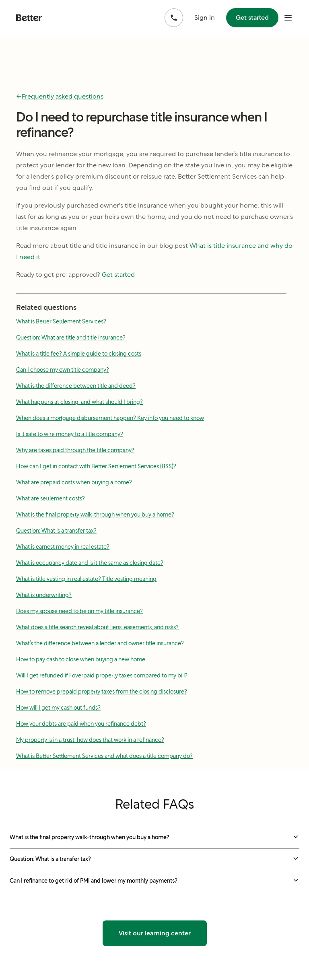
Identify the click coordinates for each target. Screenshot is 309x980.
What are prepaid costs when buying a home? (74, 482)
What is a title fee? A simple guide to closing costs (79, 354)
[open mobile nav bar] (288, 18)
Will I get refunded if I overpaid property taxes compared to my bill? (102, 675)
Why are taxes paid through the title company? (75, 450)
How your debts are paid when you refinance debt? (81, 724)
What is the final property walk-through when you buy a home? (95, 515)
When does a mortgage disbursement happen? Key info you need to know (110, 418)
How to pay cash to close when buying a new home (81, 659)
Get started (252, 17)
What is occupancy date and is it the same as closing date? (90, 563)
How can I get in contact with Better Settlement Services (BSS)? (96, 466)
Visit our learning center (155, 933)
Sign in (205, 17)
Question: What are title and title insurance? (71, 338)
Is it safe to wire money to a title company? (70, 434)
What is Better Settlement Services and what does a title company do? (104, 756)
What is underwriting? (44, 595)
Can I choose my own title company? (63, 370)
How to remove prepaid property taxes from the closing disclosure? (102, 692)
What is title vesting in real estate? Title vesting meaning (86, 579)
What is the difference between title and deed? (76, 386)
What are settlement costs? (50, 498)
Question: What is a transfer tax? (56, 531)
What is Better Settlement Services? (61, 321)
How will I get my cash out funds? (58, 708)
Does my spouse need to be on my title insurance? (79, 611)
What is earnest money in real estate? (63, 547)
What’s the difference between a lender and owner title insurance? (100, 643)
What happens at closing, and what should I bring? (79, 402)
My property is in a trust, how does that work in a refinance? (90, 740)
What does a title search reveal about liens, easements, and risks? (97, 627)
